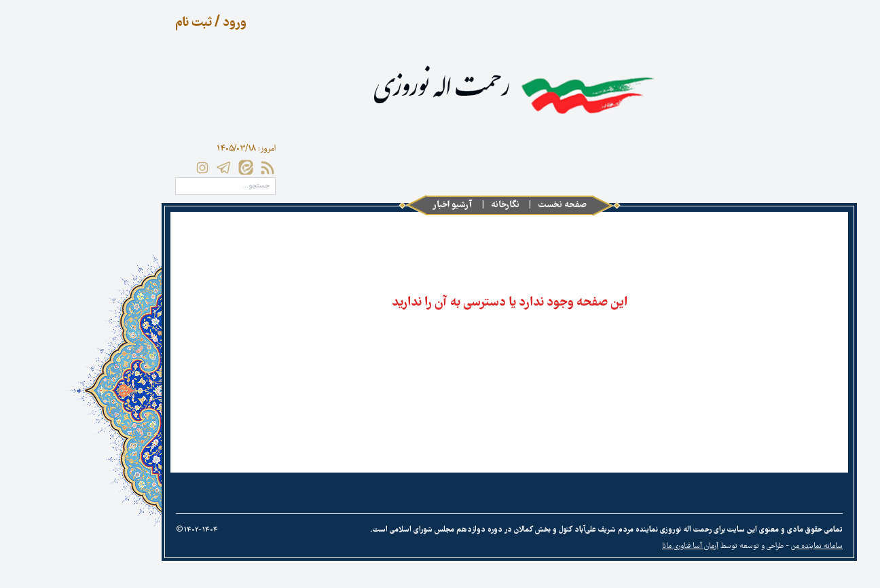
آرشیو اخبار (383, 205)
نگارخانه (436, 205)
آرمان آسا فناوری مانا (621, 547)
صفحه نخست (493, 205)
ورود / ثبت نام (142, 23)
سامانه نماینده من (748, 547)
